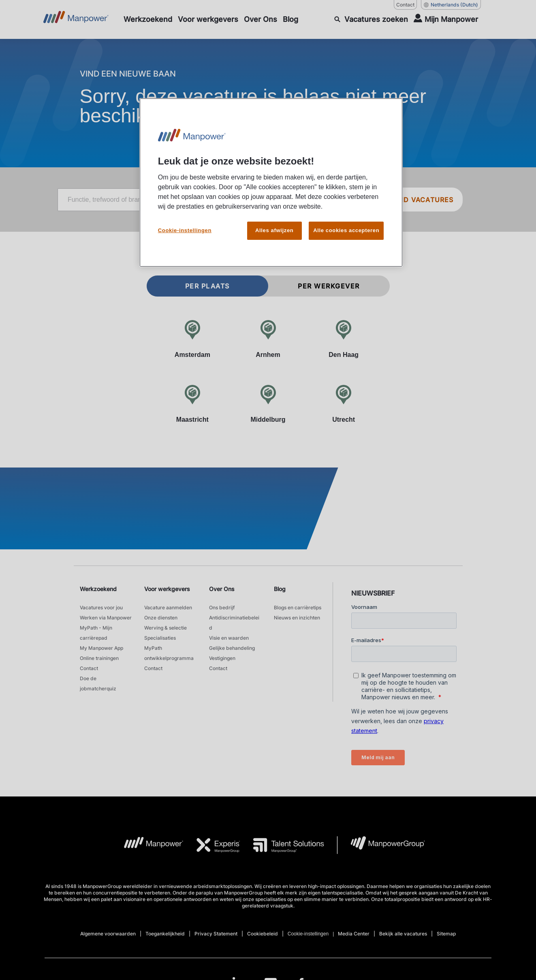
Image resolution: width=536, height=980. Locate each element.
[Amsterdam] (193, 339)
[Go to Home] (76, 19)
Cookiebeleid (263, 934)
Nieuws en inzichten (297, 618)
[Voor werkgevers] (208, 19)
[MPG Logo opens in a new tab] (381, 845)
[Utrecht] (344, 404)
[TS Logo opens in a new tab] (282, 845)
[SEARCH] (371, 19)
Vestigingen (222, 658)
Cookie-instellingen (308, 934)
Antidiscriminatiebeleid (234, 623)
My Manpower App (101, 648)
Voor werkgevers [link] (167, 589)
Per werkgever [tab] (329, 286)
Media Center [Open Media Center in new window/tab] (354, 934)
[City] (322, 200)
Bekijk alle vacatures (403, 934)
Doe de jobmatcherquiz (98, 683)
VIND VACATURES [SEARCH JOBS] (423, 200)
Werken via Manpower (106, 618)
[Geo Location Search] (364, 200)
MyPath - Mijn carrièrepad (96, 633)
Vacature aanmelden (168, 607)
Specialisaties (160, 638)
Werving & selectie (165, 628)
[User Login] (446, 19)
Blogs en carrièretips (298, 607)
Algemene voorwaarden (108, 934)
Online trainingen (99, 658)
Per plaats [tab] (207, 286)
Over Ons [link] (222, 589)
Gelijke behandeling (232, 648)
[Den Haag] (344, 339)
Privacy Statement (216, 934)
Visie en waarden (229, 638)
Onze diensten (161, 618)
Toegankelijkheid (165, 934)
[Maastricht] (193, 404)
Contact (89, 668)
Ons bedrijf (222, 607)
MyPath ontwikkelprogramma (169, 653)
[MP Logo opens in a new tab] (147, 845)
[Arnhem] (268, 339)
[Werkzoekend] (148, 19)
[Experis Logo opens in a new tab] (212, 845)
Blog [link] (280, 589)
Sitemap (446, 934)
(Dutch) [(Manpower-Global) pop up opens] (451, 5)
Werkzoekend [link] (98, 589)
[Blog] (290, 19)
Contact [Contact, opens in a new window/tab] (405, 5)
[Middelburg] (268, 404)
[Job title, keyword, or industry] (160, 200)
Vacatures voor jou (101, 607)
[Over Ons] (261, 19)
